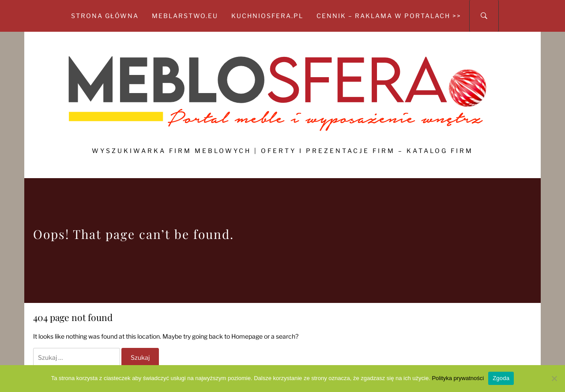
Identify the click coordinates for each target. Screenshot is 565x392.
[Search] (484, 16)
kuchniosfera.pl (267, 16)
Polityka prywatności (458, 378)
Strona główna (105, 16)
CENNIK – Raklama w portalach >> (389, 16)
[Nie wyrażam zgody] (554, 378)
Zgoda (501, 378)
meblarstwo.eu (185, 16)
